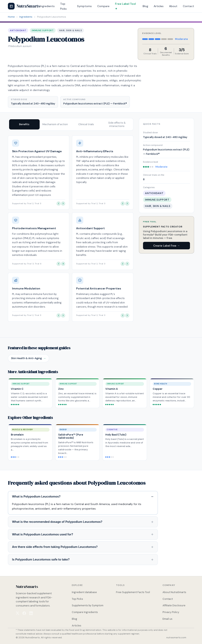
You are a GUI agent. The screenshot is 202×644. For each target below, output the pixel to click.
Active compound (153, 145)
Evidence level (151, 162)
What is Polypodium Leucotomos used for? (43, 534)
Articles (159, 6)
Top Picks (77, 599)
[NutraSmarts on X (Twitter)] (18, 613)
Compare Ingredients (85, 612)
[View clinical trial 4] (63, 264)
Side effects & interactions (117, 124)
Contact (188, 6)
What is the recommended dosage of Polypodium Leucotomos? (57, 522)
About (173, 6)
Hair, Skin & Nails (71, 30)
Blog (145, 6)
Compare (103, 6)
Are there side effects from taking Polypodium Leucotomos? (55, 547)
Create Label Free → (167, 246)
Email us (167, 619)
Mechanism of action (55, 124)
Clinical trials (86, 124)
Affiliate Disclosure (174, 605)
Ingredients (47, 6)
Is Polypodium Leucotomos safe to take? (41, 559)
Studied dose (150, 132)
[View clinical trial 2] (59, 204)
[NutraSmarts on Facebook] (24, 613)
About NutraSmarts (174, 592)
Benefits (24, 124)
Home (11, 17)
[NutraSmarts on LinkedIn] (31, 613)
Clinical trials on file (154, 175)
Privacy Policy (171, 612)
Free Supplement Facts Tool (133, 592)
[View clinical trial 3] (63, 204)
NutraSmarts (24, 6)
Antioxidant (18, 30)
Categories (149, 187)
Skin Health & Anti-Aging (29, 358)
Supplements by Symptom (88, 605)
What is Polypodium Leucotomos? (36, 496)
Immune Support (43, 30)
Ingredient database (84, 592)
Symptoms (84, 6)
